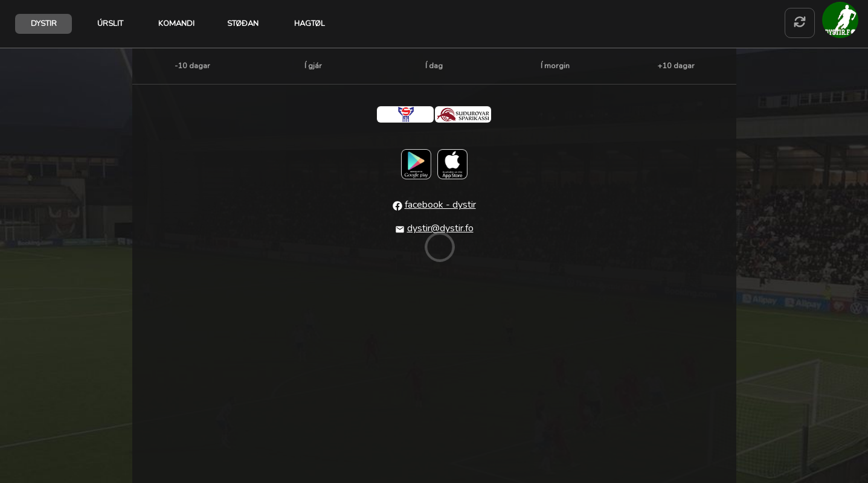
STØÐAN (243, 24)
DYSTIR (44, 24)
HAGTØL (310, 24)
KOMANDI (176, 24)
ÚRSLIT (110, 24)
